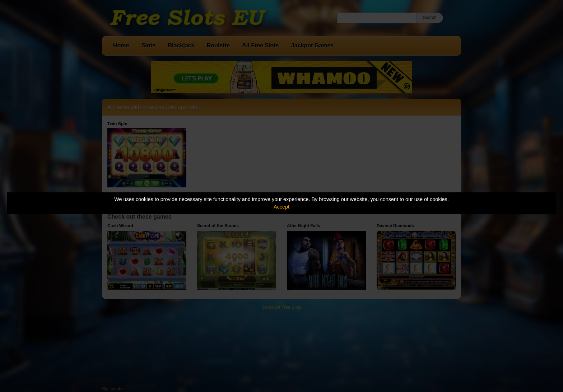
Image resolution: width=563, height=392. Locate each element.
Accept (281, 207)
